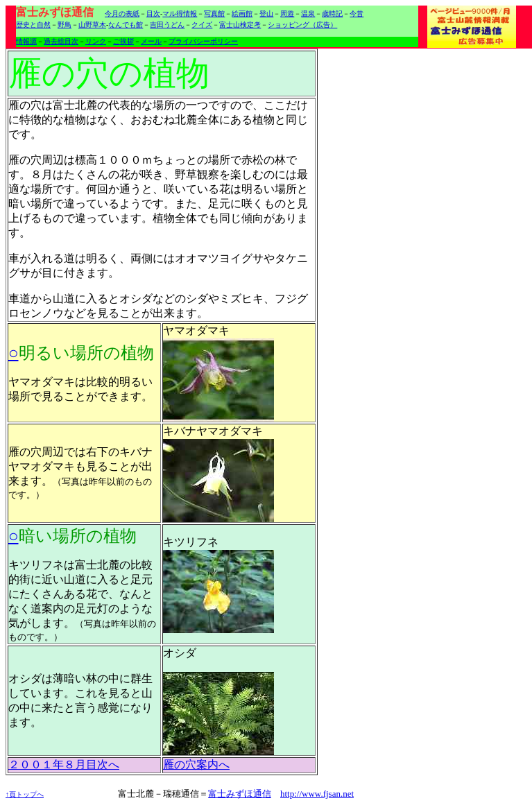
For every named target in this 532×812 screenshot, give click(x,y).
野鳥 (65, 25)
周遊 (287, 14)
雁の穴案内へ (196, 765)
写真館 (214, 14)
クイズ (202, 25)
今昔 (357, 14)
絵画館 (242, 14)
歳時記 (332, 14)
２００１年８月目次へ (64, 765)
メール (151, 41)
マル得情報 (180, 14)
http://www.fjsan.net (317, 794)
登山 (266, 14)
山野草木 (92, 25)
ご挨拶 (123, 41)
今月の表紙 (122, 14)
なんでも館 (126, 25)
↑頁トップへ (25, 794)
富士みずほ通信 (240, 794)
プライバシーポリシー (203, 41)
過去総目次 (61, 41)
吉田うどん (167, 25)
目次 (153, 14)
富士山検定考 (240, 25)
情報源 (26, 41)
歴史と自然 (33, 25)
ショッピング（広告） (302, 25)
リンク (96, 41)
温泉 (308, 14)
